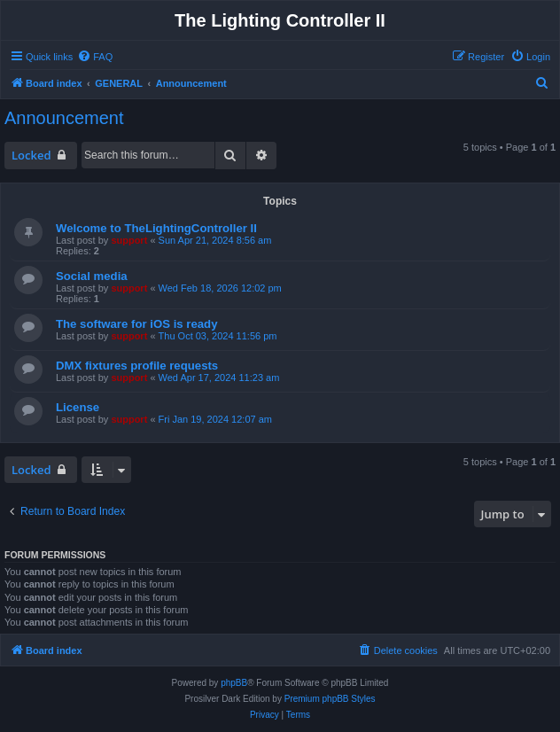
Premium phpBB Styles (330, 699)
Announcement (64, 118)
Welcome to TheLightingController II (156, 228)
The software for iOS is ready (136, 324)
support (129, 240)
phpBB (234, 683)
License (78, 407)
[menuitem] (95, 57)
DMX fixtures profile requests (137, 366)
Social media (92, 276)
